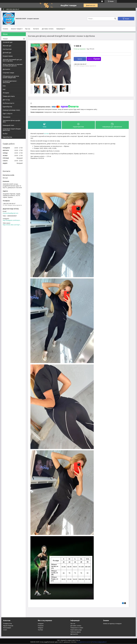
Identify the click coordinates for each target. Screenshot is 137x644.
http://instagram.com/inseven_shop (12, 220)
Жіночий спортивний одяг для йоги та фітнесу (12, 60)
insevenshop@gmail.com (11, 213)
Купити (80, 59)
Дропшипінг (6, 69)
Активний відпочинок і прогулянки (10, 82)
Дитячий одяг (7, 53)
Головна (5, 29)
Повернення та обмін (77, 628)
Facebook (41, 626)
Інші (4, 89)
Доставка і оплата (48, 29)
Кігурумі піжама (8, 56)
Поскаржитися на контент (84, 642)
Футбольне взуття (8, 103)
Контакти (36, 29)
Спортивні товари (8, 73)
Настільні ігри (7, 49)
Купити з (94, 59)
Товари (5, 39)
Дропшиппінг (74, 634)
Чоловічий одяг (8, 42)
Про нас (28, 29)
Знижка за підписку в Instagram (112, 624)
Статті (5, 630)
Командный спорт (8, 125)
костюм (46, 134)
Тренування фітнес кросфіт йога (12, 121)
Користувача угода (76, 630)
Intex (4, 86)
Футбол (5, 134)
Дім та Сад (6, 100)
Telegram (40, 628)
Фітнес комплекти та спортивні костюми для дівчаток (13, 65)
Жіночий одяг (7, 46)
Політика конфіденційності (99, 642)
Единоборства (7, 137)
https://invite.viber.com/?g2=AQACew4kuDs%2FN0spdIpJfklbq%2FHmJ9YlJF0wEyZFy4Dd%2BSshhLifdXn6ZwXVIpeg (12, 225)
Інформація (60, 29)
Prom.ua (78, 640)
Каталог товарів (16, 29)
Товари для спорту (9, 96)
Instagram (41, 624)
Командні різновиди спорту (11, 110)
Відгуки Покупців (8, 626)
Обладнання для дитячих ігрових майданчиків (11, 77)
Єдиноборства (7, 107)
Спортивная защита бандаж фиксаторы (12, 129)
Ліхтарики (6, 93)
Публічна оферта (76, 632)
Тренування (7, 117)
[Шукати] (115, 19)
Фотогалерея (7, 628)
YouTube (40, 630)
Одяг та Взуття (8, 114)
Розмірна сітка (8, 624)
